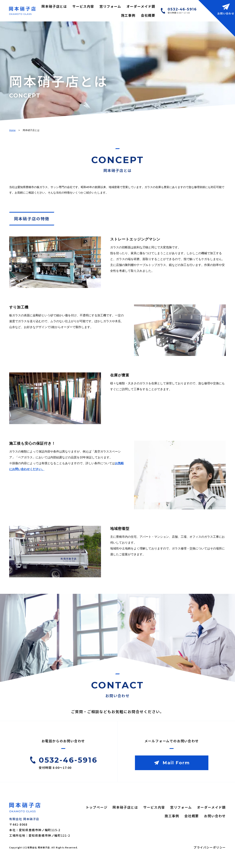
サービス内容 (83, 6)
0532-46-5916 (182, 9)
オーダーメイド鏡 (141, 6)
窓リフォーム (110, 6)
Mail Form (176, 763)
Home (12, 130)
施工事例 (128, 15)
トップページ (97, 807)
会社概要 (148, 15)
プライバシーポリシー (210, 847)
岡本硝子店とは (54, 6)
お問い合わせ (215, 816)
